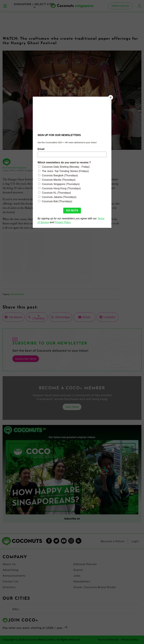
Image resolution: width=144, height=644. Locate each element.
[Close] (111, 97)
